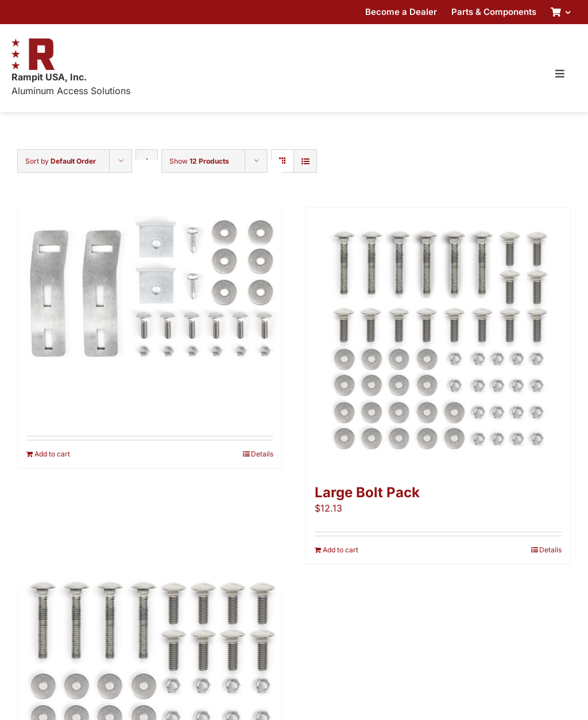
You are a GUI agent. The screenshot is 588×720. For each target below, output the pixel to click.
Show (199, 161)
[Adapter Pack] (150, 292)
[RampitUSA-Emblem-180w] (33, 43)
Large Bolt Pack (367, 492)
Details (262, 454)
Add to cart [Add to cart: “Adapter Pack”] (52, 454)
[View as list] (305, 161)
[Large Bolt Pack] (438, 340)
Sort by (61, 161)
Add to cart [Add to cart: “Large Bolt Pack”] (341, 550)
